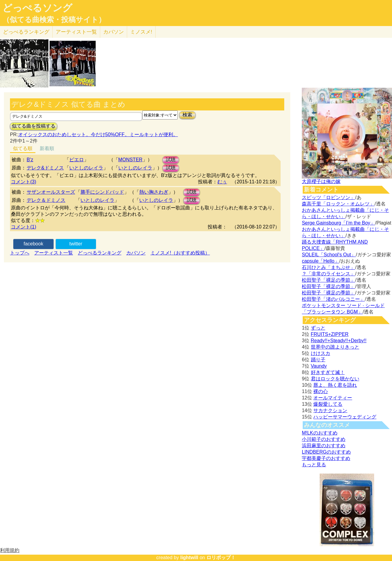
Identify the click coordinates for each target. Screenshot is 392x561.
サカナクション (330, 410)
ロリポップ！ (221, 558)
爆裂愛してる (328, 404)
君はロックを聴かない (335, 379)
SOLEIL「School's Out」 (329, 255)
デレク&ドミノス (45, 168)
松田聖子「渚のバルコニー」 (333, 299)
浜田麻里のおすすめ (324, 446)
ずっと (318, 328)
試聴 (171, 160)
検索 (187, 115)
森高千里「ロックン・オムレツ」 (338, 204)
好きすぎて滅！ (328, 372)
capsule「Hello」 (321, 261)
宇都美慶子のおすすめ (326, 458)
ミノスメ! (141, 32)
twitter (76, 244)
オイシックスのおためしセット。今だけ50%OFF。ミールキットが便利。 (98, 135)
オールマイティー (333, 398)
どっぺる (26, 32)
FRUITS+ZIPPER (330, 334)
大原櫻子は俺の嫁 (321, 181)
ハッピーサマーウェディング (345, 417)
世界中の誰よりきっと (335, 347)
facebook (33, 244)
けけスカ (321, 353)
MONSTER (130, 160)
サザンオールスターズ (51, 192)
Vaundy (319, 366)
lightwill (189, 558)
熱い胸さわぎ (154, 192)
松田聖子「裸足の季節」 (328, 280)
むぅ (222, 182)
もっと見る (314, 465)
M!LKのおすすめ (320, 433)
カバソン (114, 32)
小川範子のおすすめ (324, 439)
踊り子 (318, 360)
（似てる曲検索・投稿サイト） (54, 20)
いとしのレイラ (86, 168)
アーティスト (76, 32)
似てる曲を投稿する (34, 126)
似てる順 (23, 148)
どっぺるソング (37, 8)
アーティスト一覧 (54, 253)
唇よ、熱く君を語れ (335, 385)
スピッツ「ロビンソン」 (328, 197)
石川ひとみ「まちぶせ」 (328, 267)
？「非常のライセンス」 (328, 274)
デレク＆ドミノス (46, 200)
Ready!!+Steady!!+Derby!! (339, 341)
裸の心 (321, 391)
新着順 (47, 148)
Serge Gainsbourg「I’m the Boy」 (338, 223)
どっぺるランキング (100, 253)
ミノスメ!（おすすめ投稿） (180, 253)
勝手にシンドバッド (102, 192)
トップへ (20, 253)
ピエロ (77, 160)
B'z (30, 160)
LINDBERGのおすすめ (326, 452)
